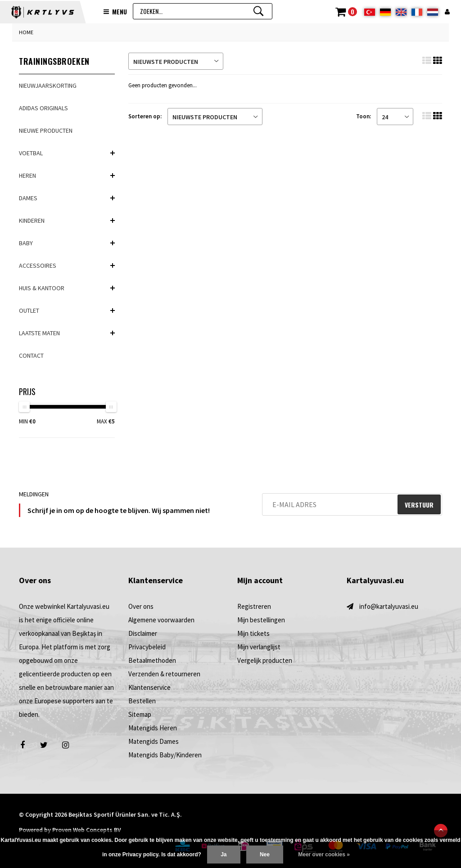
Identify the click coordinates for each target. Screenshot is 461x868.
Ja (224, 855)
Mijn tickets (253, 633)
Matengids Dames (154, 741)
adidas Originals (43, 108)
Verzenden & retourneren (164, 674)
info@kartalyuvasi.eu (389, 606)
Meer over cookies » (324, 855)
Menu (115, 12)
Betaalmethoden (152, 660)
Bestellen (142, 701)
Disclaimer (143, 633)
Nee (265, 855)
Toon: (364, 116)
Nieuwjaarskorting (48, 85)
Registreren (254, 606)
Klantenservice (149, 687)
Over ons (141, 606)
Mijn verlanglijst (259, 647)
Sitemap (140, 714)
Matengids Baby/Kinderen (165, 755)
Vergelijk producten (265, 660)
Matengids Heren (153, 728)
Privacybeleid (147, 647)
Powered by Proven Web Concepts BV (70, 830)
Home (26, 32)
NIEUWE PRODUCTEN (46, 130)
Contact (31, 355)
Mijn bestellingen (261, 620)
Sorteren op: (145, 116)
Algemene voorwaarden (161, 620)
